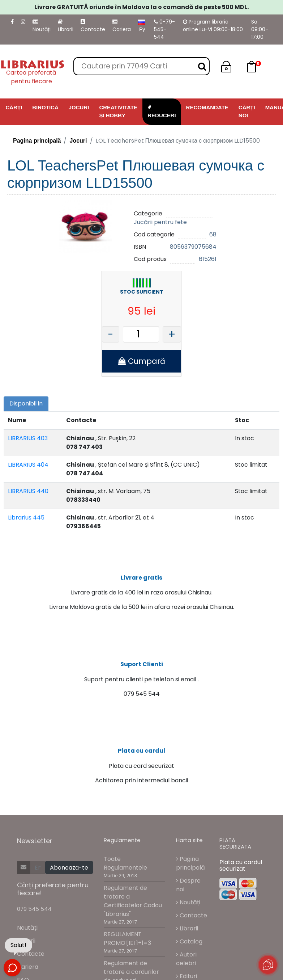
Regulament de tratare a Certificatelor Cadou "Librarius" (133, 901)
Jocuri (78, 141)
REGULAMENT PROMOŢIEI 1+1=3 (127, 939)
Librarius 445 (26, 518)
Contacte (93, 26)
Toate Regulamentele (125, 863)
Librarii (66, 26)
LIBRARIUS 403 (28, 438)
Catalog (189, 941)
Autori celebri (186, 959)
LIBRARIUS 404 (28, 465)
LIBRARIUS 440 (28, 491)
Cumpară (142, 361)
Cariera (122, 26)
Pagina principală (37, 141)
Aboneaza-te (69, 868)
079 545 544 (34, 909)
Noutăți (42, 26)
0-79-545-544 (164, 29)
